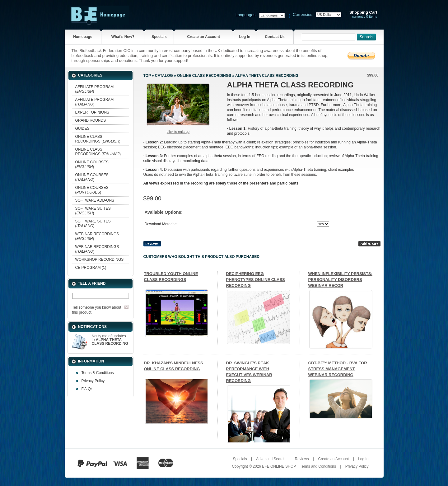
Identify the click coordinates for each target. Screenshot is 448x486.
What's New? (123, 37)
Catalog (164, 76)
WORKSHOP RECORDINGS (100, 259)
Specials (159, 37)
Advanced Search (271, 459)
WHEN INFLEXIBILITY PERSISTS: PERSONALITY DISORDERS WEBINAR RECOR (340, 280)
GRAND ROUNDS (91, 120)
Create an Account (203, 37)
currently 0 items (363, 14)
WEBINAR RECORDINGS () (97, 236)
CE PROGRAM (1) (91, 268)
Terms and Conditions (318, 466)
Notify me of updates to (110, 340)
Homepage (83, 37)
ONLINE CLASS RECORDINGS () (98, 139)
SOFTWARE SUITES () (93, 211)
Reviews (302, 459)
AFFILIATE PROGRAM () (95, 89)
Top (147, 76)
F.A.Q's (87, 389)
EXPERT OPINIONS (92, 112)
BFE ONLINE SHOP (279, 466)
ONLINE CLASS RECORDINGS (204, 76)
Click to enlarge (178, 132)
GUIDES (82, 129)
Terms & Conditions (98, 373)
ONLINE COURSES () (92, 164)
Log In (245, 37)
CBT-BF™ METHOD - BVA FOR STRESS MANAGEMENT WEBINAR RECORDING (338, 369)
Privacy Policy (93, 381)
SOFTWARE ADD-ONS (95, 200)
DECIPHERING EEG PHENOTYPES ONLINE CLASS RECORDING (256, 280)
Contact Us (275, 37)
